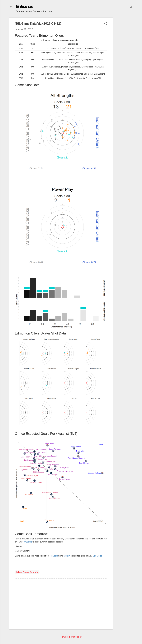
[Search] (131, 8)
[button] (106, 24)
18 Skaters (24, 7)
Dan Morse (97, 556)
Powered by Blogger (71, 637)
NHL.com (54, 556)
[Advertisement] (124, 59)
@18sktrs (28, 542)
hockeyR (67, 556)
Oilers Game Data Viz (27, 572)
